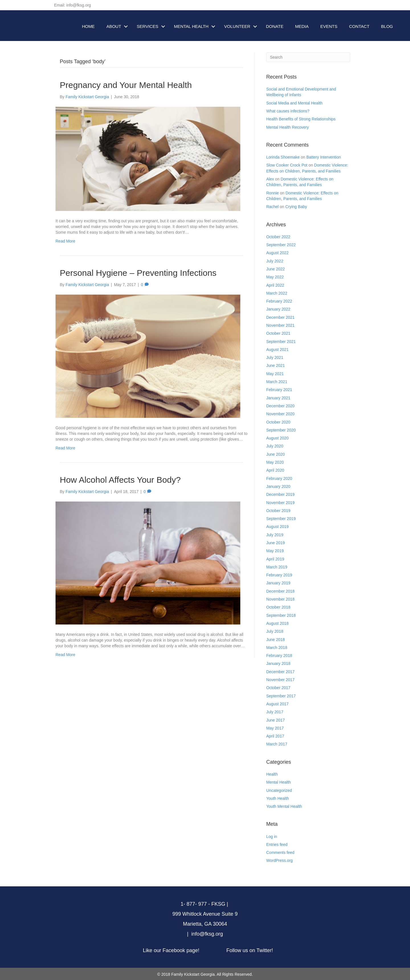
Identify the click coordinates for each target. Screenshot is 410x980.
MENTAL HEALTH (191, 26)
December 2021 (280, 317)
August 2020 (277, 438)
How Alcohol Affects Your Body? (120, 480)
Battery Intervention (324, 157)
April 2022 (275, 285)
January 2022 (278, 309)
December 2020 (280, 406)
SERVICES (147, 26)
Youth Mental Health (284, 806)
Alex (270, 179)
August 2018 (277, 623)
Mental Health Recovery (287, 127)
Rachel (272, 207)
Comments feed (280, 852)
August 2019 (277, 527)
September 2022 (281, 245)
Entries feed (277, 845)
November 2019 (280, 503)
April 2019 (275, 559)
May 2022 (275, 277)
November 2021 (280, 325)
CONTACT (359, 26)
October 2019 (278, 511)
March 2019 (277, 567)
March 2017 (277, 744)
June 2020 (275, 454)
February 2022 (279, 301)
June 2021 (275, 365)
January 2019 (278, 583)
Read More (65, 241)
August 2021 (277, 350)
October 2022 (278, 237)
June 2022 (275, 269)
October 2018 (278, 607)
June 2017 (275, 720)
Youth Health (278, 798)
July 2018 (275, 631)
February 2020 (279, 478)
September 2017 (281, 696)
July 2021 (275, 358)
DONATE (275, 26)
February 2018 (279, 656)
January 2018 (278, 663)
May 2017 (275, 728)
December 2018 (280, 591)
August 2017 (277, 704)
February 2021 (279, 390)
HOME (88, 26)
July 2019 (275, 535)
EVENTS (329, 26)
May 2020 (275, 462)
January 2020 (278, 486)
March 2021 (277, 382)
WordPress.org (279, 860)
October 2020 (278, 422)
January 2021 (278, 398)
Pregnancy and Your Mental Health (126, 85)
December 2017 (280, 672)
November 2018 (280, 599)
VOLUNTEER (237, 26)
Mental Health (278, 782)
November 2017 (280, 680)
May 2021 (275, 374)
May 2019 (275, 551)
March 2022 (277, 293)
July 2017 (275, 712)
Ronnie (272, 193)
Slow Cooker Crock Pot (287, 165)
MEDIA (302, 26)
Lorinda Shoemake (283, 157)
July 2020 (275, 446)
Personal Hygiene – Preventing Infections (138, 273)
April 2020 (275, 470)
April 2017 (275, 736)
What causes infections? (288, 111)
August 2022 (277, 253)
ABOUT (114, 26)
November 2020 (280, 414)
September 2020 (281, 430)
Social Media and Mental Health (294, 103)
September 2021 (281, 342)
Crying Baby (296, 207)
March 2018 (277, 648)
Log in (272, 837)
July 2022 (275, 261)
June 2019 (275, 543)
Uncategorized (279, 790)
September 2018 (281, 615)
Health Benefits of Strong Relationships (301, 119)
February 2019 (279, 575)
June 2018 (275, 640)
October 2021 (278, 333)
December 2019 (280, 494)
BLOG (387, 26)
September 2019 (281, 519)
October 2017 (278, 688)
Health (272, 774)
